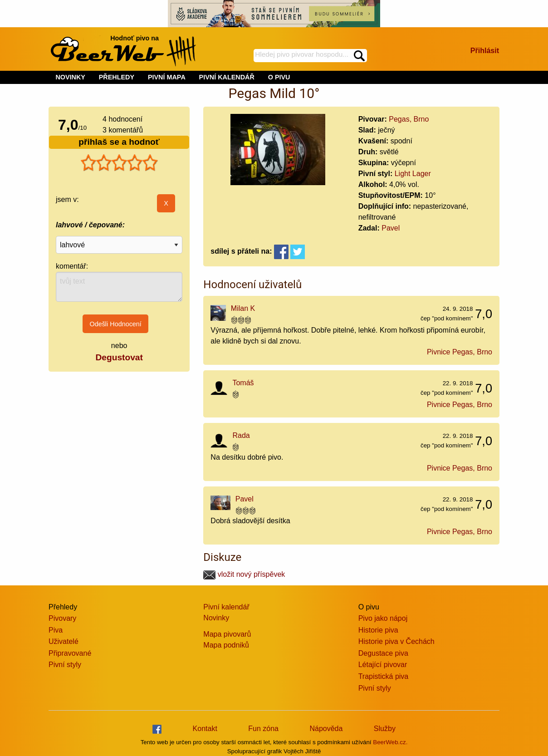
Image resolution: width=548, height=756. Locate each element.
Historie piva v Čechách (396, 641)
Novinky (216, 618)
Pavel (391, 228)
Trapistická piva (384, 676)
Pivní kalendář (226, 607)
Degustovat (119, 357)
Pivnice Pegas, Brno (460, 352)
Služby (385, 729)
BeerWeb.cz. (390, 742)
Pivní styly (65, 665)
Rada (241, 435)
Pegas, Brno (409, 119)
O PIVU (279, 77)
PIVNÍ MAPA (167, 77)
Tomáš (243, 383)
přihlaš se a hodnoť (119, 142)
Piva (56, 630)
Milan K (243, 308)
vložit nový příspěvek (244, 574)
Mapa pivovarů (227, 634)
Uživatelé (64, 641)
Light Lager (413, 174)
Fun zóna (263, 729)
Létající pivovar (383, 665)
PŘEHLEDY (117, 77)
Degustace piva (383, 653)
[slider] (119, 163)
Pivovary (62, 618)
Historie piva (378, 630)
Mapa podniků (226, 645)
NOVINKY (70, 77)
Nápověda (326, 729)
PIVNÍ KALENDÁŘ (227, 77)
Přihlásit (485, 51)
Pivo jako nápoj (383, 618)
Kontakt (205, 729)
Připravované (70, 653)
